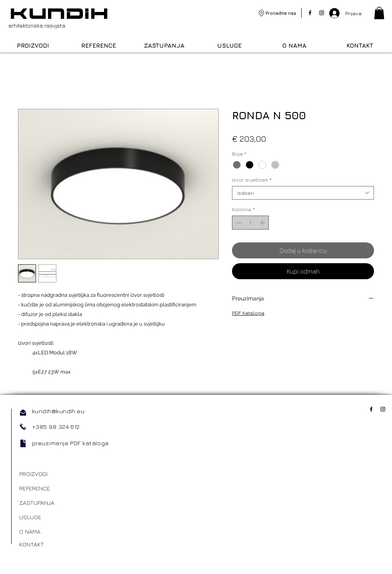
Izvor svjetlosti (252, 180)
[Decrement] (238, 223)
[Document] (23, 443)
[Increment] (263, 223)
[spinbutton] (251, 223)
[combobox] (303, 193)
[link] (379, 13)
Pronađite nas (281, 13)
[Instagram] (322, 13)
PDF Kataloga (248, 313)
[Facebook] (310, 13)
